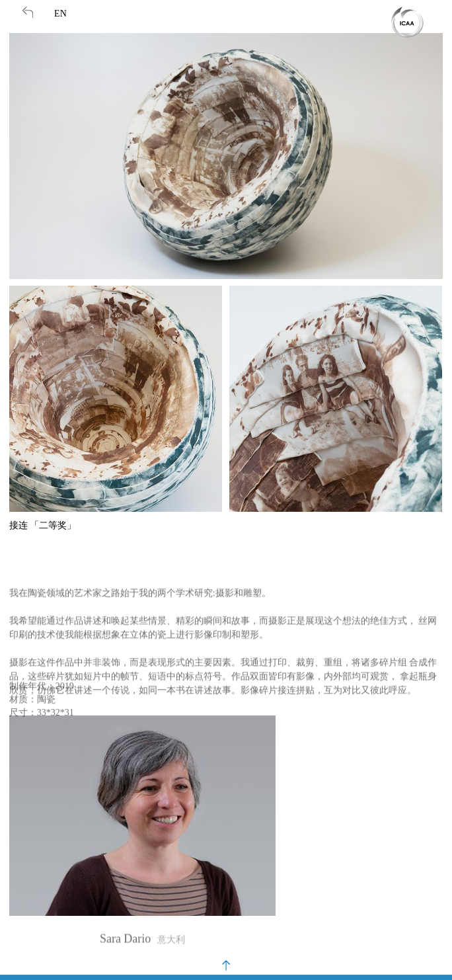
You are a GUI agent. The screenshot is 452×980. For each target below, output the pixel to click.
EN (60, 14)
